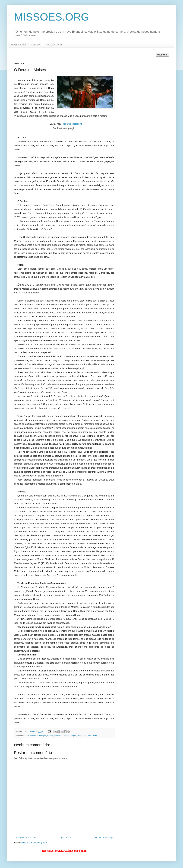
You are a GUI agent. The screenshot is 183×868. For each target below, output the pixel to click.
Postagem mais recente (26, 838)
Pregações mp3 (54, 45)
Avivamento (31, 736)
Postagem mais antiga (103, 838)
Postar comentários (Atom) (35, 843)
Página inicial (19, 45)
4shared (67, 124)
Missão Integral (70, 736)
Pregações (82, 736)
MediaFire (77, 124)
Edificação (42, 736)
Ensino (50, 736)
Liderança (58, 736)
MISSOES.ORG (52, 17)
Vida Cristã (92, 736)
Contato (35, 45)
